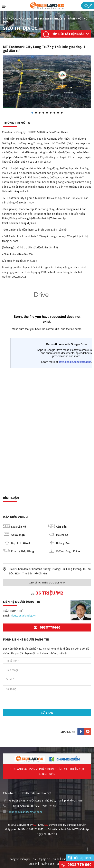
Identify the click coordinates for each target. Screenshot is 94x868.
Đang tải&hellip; (47, 388)
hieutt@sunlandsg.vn (23, 615)
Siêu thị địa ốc (41, 859)
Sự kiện (33, 864)
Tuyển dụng (47, 864)
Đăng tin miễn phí (20, 859)
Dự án (56, 859)
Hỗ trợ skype (83, 858)
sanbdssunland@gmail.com (25, 812)
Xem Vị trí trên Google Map (47, 582)
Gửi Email (47, 713)
